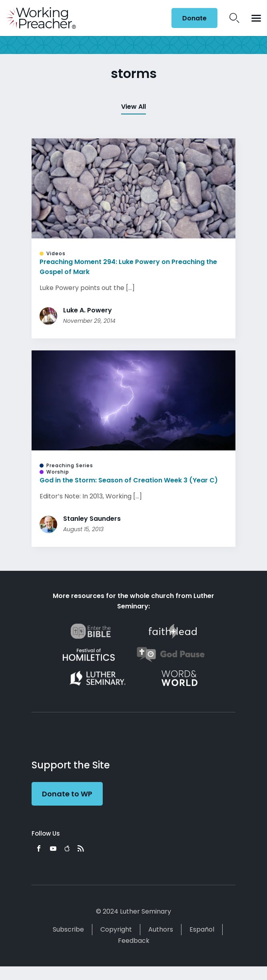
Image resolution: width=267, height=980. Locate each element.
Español (202, 929)
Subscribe (68, 929)
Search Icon (234, 18)
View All (133, 107)
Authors (161, 929)
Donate (194, 18)
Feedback (134, 941)
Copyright (116, 929)
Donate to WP (67, 794)
